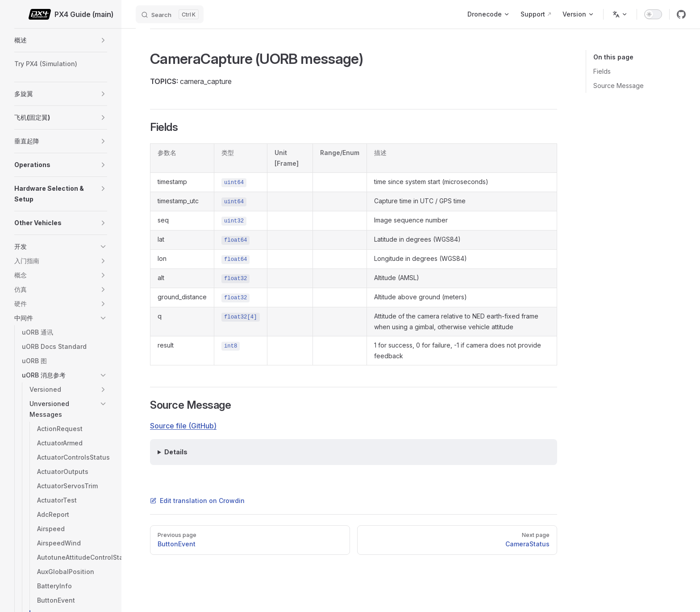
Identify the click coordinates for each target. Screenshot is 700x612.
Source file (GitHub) (183, 426)
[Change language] (620, 14)
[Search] (170, 14)
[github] (681, 14)
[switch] (653, 14)
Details (176, 452)
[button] (103, 40)
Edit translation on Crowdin (197, 501)
